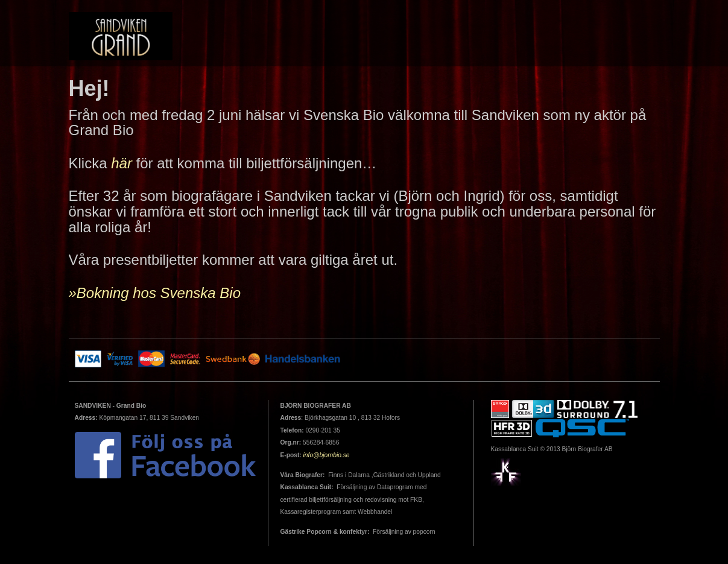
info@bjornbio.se (327, 455)
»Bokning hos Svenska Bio (155, 293)
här (122, 163)
